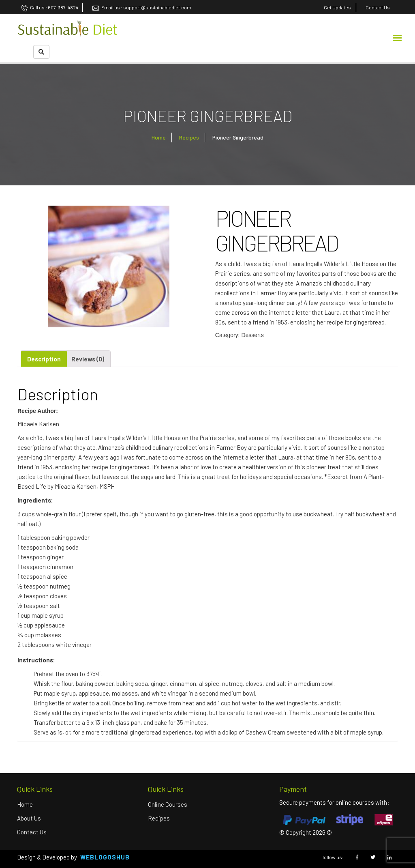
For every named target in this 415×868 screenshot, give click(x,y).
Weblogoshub (105, 857)
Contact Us (32, 832)
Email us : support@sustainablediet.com (142, 7)
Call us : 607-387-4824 (50, 7)
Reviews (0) (88, 359)
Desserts (252, 335)
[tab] (44, 359)
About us (29, 818)
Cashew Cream (265, 732)
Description (44, 359)
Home (159, 137)
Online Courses (168, 804)
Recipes (189, 137)
